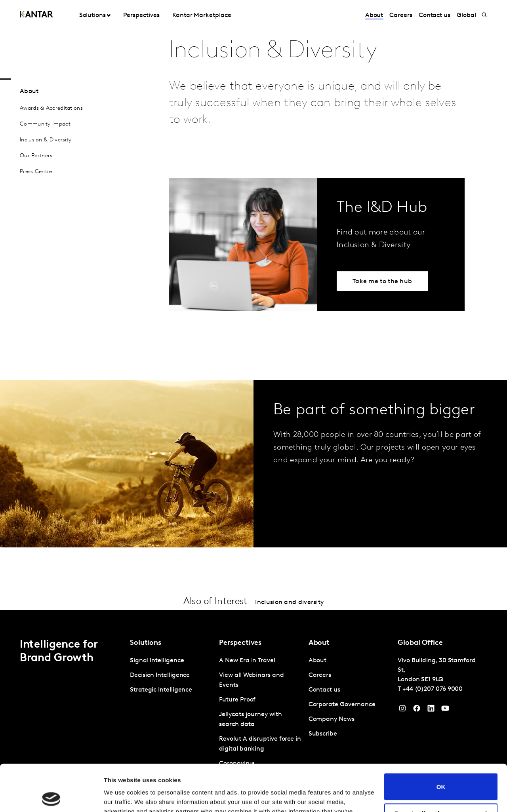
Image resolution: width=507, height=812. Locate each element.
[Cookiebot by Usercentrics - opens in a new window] (51, 797)
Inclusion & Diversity (46, 140)
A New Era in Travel (247, 661)
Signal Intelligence (157, 661)
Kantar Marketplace (202, 15)
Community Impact (45, 124)
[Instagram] (402, 710)
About (374, 15)
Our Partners (36, 156)
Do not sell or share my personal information (441, 770)
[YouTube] (431, 710)
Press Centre (36, 172)
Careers (401, 15)
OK (441, 740)
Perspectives (141, 15)
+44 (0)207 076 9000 (433, 689)
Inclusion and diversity (289, 602)
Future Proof (237, 700)
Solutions (92, 15)
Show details (122, 796)
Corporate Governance (342, 705)
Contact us (435, 15)
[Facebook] (417, 710)
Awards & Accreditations (51, 108)
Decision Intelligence (160, 675)
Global (466, 15)
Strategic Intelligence (161, 690)
